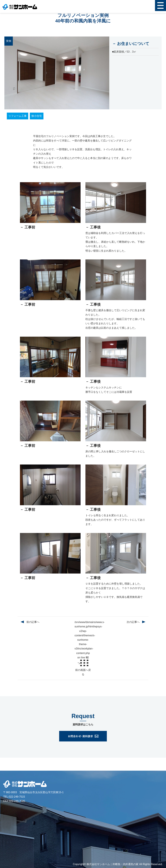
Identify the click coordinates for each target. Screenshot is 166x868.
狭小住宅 (37, 116)
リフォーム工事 (18, 116)
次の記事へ (133, 622)
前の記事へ (33, 622)
